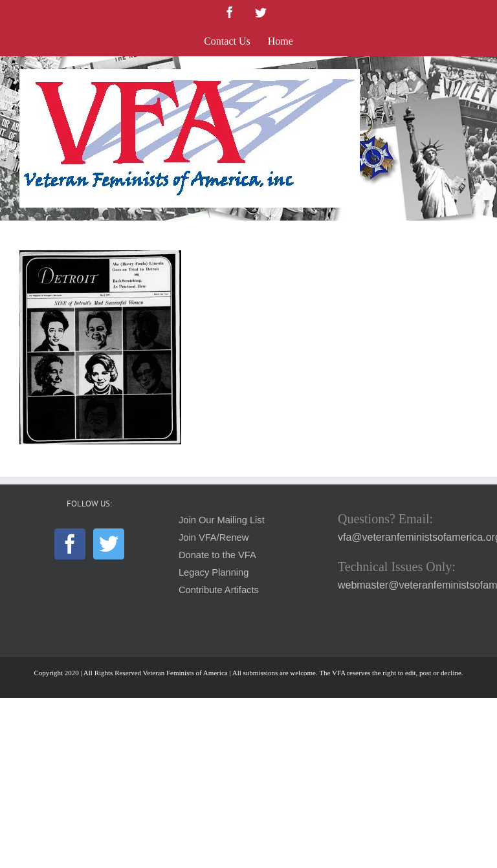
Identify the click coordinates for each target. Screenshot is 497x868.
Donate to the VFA (217, 555)
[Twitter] (109, 544)
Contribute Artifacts (219, 590)
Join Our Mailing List (222, 520)
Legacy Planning (214, 572)
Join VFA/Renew (214, 537)
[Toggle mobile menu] (471, 76)
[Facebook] (70, 544)
